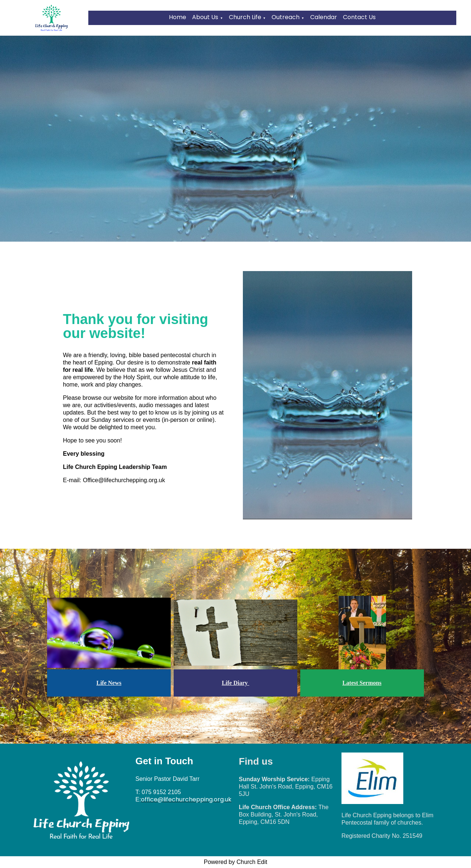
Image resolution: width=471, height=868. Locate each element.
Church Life (245, 17)
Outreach (286, 17)
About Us (205, 17)
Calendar (324, 17)
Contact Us (359, 17)
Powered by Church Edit (236, 862)
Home (178, 17)
